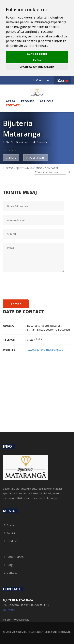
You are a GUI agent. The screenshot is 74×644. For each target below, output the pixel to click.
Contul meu (42, 80)
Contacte (52, 168)
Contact (13, 105)
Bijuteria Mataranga (29, 168)
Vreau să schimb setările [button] (37, 67)
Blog (8, 565)
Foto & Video (13, 557)
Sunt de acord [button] (37, 54)
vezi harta (9, 610)
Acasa (11, 101)
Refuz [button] (37, 60)
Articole (47, 101)
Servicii (9, 533)
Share (11, 158)
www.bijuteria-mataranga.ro (46, 350)
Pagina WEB (36, 158)
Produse (28, 101)
